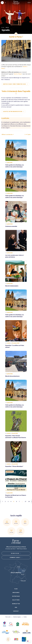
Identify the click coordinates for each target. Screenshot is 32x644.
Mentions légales (17, 617)
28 (29, 501)
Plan (16, 589)
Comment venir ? (16, 557)
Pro (16, 607)
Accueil (3, 27)
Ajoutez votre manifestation (14, 111)
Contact (16, 611)
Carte (28, 134)
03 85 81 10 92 (16, 553)
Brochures (16, 592)
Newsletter (16, 604)
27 (26, 501)
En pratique (16, 596)
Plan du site (8, 617)
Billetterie (16, 600)
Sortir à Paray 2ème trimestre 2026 (15, 84)
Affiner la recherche (8, 134)
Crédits (25, 617)
